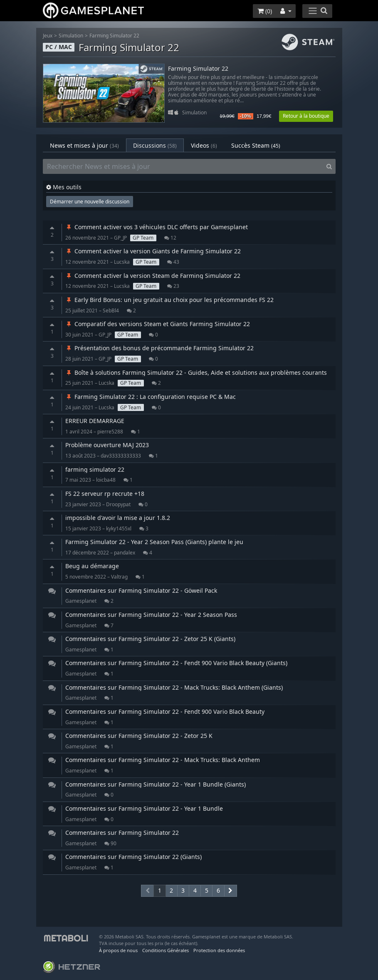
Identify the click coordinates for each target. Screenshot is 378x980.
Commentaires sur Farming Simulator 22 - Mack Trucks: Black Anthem (163, 760)
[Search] (329, 166)
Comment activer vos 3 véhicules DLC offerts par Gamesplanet (157, 227)
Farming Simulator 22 (114, 36)
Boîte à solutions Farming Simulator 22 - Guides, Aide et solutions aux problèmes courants (196, 372)
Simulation (71, 36)
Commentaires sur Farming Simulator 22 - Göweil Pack (141, 590)
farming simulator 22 (95, 469)
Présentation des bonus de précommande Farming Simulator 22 (159, 348)
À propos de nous (118, 950)
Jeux (48, 36)
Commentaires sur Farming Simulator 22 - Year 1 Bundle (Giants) (156, 784)
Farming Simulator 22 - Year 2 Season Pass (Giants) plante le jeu (154, 542)
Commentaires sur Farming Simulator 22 (122, 833)
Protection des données (219, 950)
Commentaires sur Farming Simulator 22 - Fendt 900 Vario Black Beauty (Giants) (176, 663)
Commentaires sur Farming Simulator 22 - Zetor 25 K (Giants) (150, 639)
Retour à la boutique (306, 116)
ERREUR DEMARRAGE (95, 421)
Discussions (155, 145)
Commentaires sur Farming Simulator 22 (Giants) (133, 857)
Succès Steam (256, 145)
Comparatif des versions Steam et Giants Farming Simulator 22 (158, 324)
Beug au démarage (92, 566)
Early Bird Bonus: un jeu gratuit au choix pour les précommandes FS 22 (169, 300)
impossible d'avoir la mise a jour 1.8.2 (118, 518)
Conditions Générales (166, 950)
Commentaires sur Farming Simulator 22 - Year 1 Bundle (144, 808)
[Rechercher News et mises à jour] (183, 166)
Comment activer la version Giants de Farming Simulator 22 (153, 251)
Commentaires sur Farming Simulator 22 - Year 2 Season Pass (151, 615)
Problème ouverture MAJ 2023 (107, 445)
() (265, 11)
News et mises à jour (84, 145)
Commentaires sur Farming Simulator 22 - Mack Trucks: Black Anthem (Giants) (174, 687)
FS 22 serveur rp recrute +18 (105, 494)
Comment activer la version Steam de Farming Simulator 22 (153, 276)
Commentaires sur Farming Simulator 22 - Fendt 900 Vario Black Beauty (165, 711)
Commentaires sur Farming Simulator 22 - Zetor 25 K (139, 736)
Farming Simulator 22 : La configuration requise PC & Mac (151, 397)
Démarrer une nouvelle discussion (90, 202)
